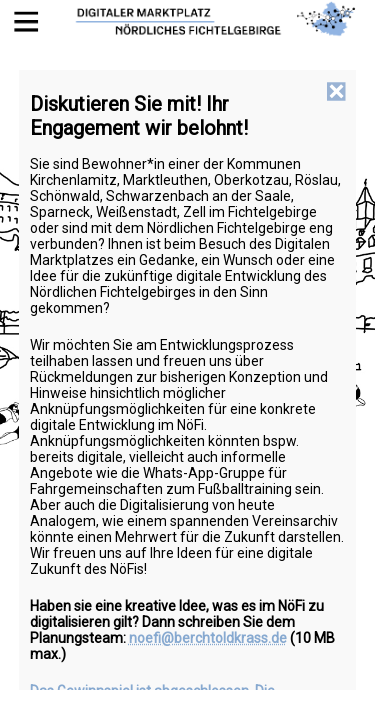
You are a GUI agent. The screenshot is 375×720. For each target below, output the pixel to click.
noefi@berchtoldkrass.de (208, 638)
